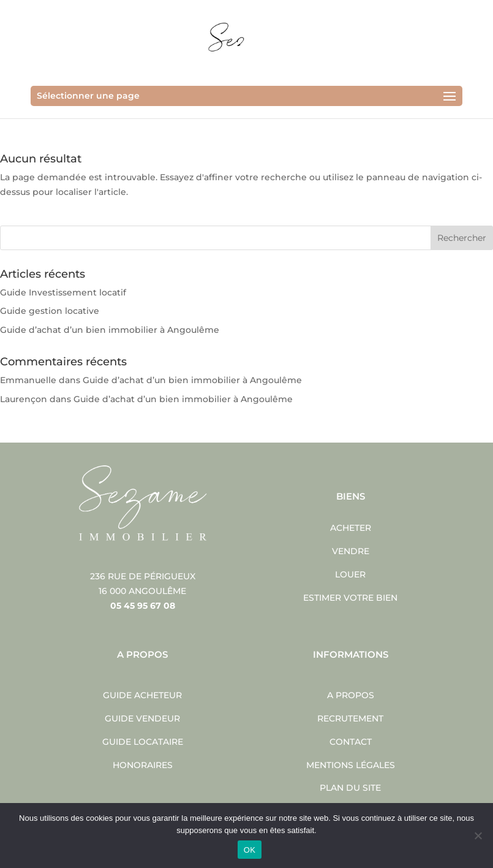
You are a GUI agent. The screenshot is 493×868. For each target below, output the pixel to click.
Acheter (351, 528)
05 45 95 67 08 (143, 606)
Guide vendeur (142, 718)
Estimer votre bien (350, 598)
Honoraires (143, 765)
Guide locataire (143, 742)
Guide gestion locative (50, 311)
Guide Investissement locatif (63, 292)
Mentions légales (351, 765)
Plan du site (350, 788)
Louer (350, 574)
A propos (351, 695)
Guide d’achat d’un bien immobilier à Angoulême (110, 330)
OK (250, 850)
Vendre (351, 551)
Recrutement (350, 718)
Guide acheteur (142, 695)
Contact (351, 742)
